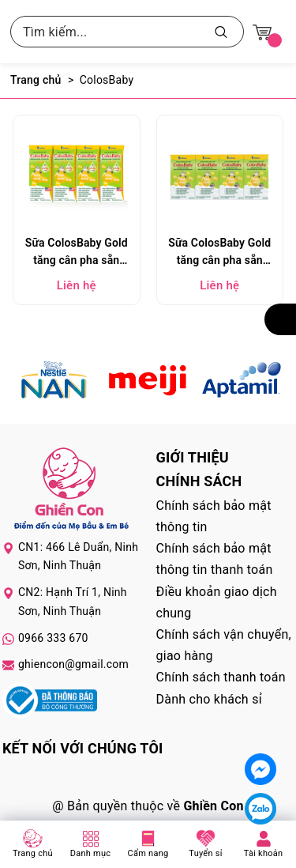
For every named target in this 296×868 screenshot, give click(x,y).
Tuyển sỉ (205, 853)
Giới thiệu (193, 457)
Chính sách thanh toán (221, 677)
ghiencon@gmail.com (73, 664)
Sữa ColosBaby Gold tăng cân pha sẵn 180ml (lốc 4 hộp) (77, 253)
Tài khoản (264, 853)
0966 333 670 (53, 638)
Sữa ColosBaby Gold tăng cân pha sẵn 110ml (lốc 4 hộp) (219, 253)
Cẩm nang (148, 853)
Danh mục (91, 853)
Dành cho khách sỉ (209, 699)
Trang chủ (33, 853)
